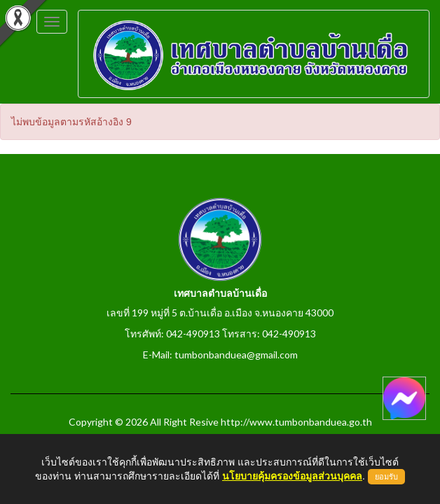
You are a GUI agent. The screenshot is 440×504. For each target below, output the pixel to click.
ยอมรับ (386, 477)
